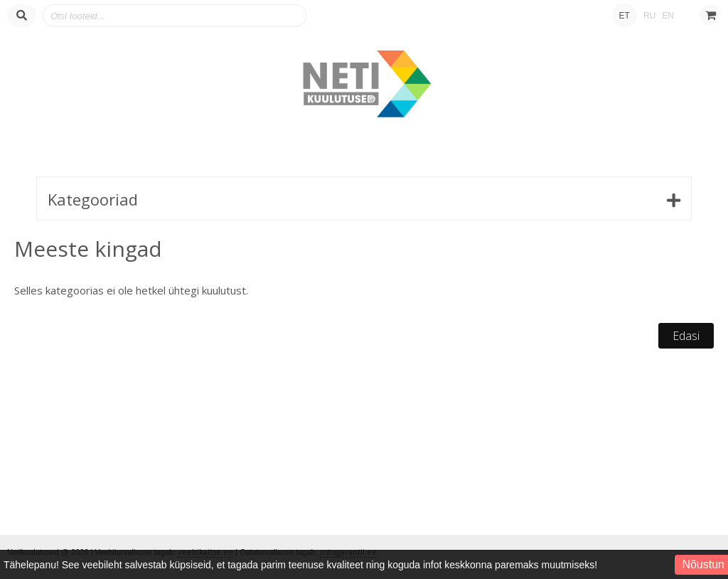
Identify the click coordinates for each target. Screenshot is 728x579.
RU (649, 16)
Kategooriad (93, 199)
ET (625, 16)
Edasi (686, 336)
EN (668, 16)
